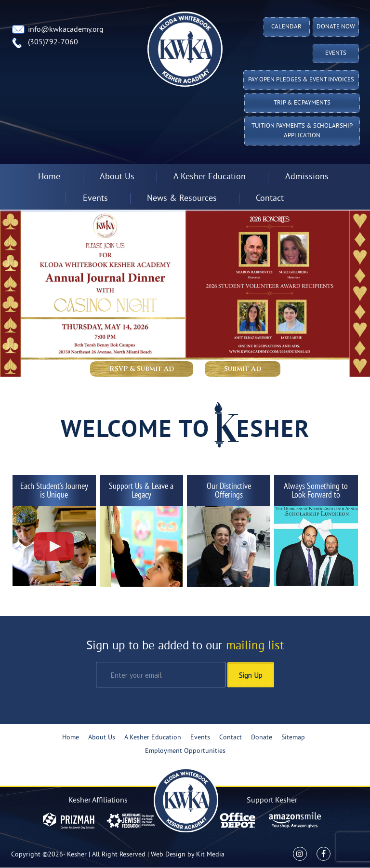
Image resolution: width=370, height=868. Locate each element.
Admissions (307, 177)
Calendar (286, 27)
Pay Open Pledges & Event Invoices (301, 80)
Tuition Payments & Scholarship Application (302, 131)
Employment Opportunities (185, 751)
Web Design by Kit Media (188, 855)
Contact (270, 199)
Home (49, 177)
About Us (117, 177)
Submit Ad (243, 369)
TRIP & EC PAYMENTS (302, 103)
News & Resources (182, 199)
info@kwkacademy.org (66, 30)
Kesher (77, 855)
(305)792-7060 (53, 42)
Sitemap (293, 738)
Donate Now (336, 27)
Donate (262, 738)
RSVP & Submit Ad (142, 369)
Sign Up (251, 675)
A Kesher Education (210, 177)
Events (336, 53)
